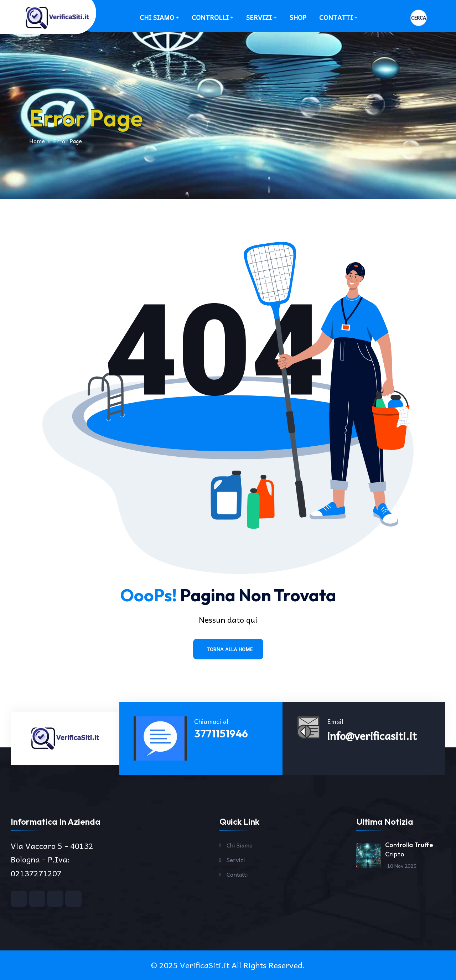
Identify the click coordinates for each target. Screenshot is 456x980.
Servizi (259, 17)
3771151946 (221, 733)
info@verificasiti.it (372, 735)
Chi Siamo (157, 17)
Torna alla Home (230, 649)
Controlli (210, 17)
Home (37, 141)
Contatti (336, 17)
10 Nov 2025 (402, 866)
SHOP (298, 17)
